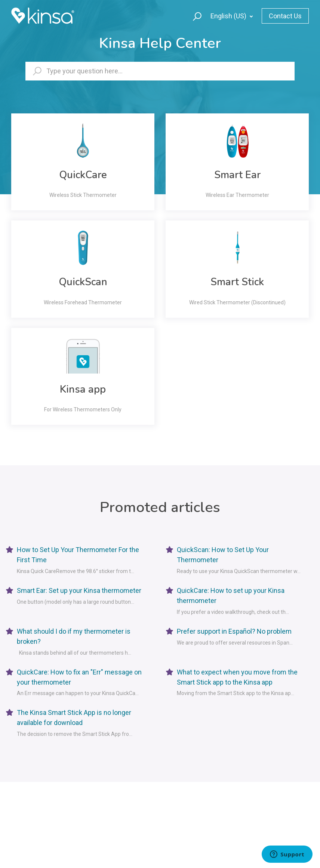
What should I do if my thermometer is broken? (74, 636)
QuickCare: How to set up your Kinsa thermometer (231, 596)
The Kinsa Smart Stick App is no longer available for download (74, 718)
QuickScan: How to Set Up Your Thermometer (223, 555)
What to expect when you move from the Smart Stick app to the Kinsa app (237, 677)
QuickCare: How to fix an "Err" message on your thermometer (79, 677)
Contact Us (285, 16)
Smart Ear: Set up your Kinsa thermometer (79, 590)
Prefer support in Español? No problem (234, 631)
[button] (194, 16)
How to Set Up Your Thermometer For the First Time (78, 555)
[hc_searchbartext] (160, 71)
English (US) (229, 16)
